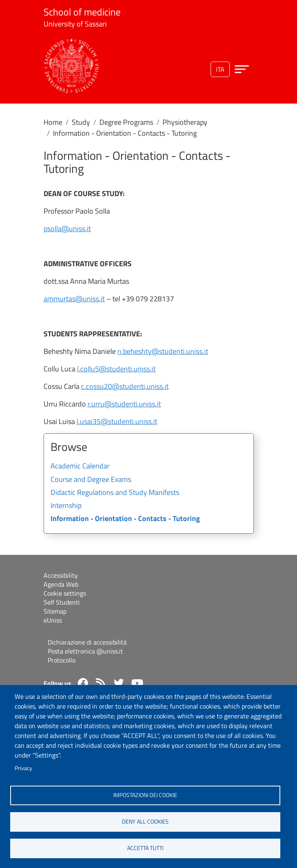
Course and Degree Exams (91, 480)
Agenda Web (61, 584)
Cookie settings (65, 593)
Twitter (119, 683)
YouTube (137, 683)
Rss (101, 683)
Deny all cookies (145, 822)
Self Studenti (62, 602)
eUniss (53, 620)
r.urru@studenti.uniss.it (124, 404)
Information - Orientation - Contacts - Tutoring (125, 519)
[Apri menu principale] (242, 69)
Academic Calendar (80, 466)
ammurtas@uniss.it (74, 299)
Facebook (83, 683)
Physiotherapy (185, 122)
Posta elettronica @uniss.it (85, 651)
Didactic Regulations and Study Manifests (115, 493)
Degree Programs (126, 122)
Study (81, 122)
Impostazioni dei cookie (145, 795)
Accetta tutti (145, 848)
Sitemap (55, 611)
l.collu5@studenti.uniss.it (116, 369)
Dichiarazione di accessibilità (87, 642)
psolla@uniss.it (67, 229)
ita (220, 69)
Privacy (23, 768)
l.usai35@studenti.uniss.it (117, 421)
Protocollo (62, 660)
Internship (66, 506)
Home (53, 122)
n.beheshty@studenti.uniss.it (163, 351)
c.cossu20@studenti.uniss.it (125, 386)
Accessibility (61, 575)
